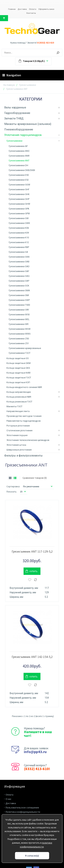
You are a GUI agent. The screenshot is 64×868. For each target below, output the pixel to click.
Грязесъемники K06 (19, 228)
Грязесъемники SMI (19, 295)
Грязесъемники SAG (19, 276)
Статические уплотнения (19, 430)
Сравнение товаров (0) (35, 478)
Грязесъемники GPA (19, 209)
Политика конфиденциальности (23, 802)
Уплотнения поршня (17, 435)
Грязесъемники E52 (19, 180)
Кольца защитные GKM (19, 363)
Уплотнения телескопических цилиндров (28, 440)
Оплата (33, 9)
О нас (9, 789)
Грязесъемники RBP (19, 247)
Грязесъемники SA (18, 252)
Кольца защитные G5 (17, 358)
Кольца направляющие (19, 392)
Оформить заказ (46, 9)
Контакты (31, 13)
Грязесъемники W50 (19, 315)
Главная (12, 9)
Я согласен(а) (32, 856)
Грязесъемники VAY (19, 310)
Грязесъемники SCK (19, 286)
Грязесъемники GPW (19, 213)
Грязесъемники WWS (20, 334)
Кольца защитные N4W (19, 373)
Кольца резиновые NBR (19, 397)
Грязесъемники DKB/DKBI (22, 170)
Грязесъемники (28, 85)
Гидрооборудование (17, 113)
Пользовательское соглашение (22, 798)
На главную (9, 85)
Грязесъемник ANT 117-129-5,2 (32, 547)
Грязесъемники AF (18, 146)
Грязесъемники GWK (19, 223)
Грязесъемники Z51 (19, 343)
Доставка (22, 9)
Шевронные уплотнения (19, 450)
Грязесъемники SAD (19, 266)
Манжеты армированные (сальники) (28, 124)
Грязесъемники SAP (19, 281)
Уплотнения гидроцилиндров (23, 135)
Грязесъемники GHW (19, 204)
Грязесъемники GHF (19, 189)
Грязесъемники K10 (19, 238)
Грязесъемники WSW (20, 329)
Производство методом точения (24, 416)
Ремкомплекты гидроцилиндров (24, 421)
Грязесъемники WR (19, 324)
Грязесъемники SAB (19, 262)
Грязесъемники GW (19, 218)
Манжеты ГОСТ (14, 406)
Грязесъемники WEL (19, 319)
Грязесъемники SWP (19, 300)
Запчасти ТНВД (14, 118)
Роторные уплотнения (18, 426)
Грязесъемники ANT (19, 161)
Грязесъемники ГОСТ (20, 353)
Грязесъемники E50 (19, 175)
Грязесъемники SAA (19, 257)
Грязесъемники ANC (19, 151)
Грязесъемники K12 (19, 242)
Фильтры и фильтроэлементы (23, 456)
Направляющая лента (18, 411)
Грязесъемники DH (18, 165)
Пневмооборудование (19, 129)
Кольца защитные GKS (18, 368)
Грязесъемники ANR (19, 156)
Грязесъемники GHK (19, 194)
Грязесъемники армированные (25, 348)
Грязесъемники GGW (19, 185)
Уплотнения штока (16, 445)
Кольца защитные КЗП (18, 382)
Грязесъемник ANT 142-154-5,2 (32, 647)
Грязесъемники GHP (19, 199)
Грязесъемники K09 (19, 233)
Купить (34, 566)
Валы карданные (15, 107)
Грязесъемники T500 (19, 305)
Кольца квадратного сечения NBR (24, 387)
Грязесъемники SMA (19, 290)
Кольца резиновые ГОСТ (19, 402)
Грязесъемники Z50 (19, 339)
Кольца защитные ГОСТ (19, 378)
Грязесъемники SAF (19, 271)
